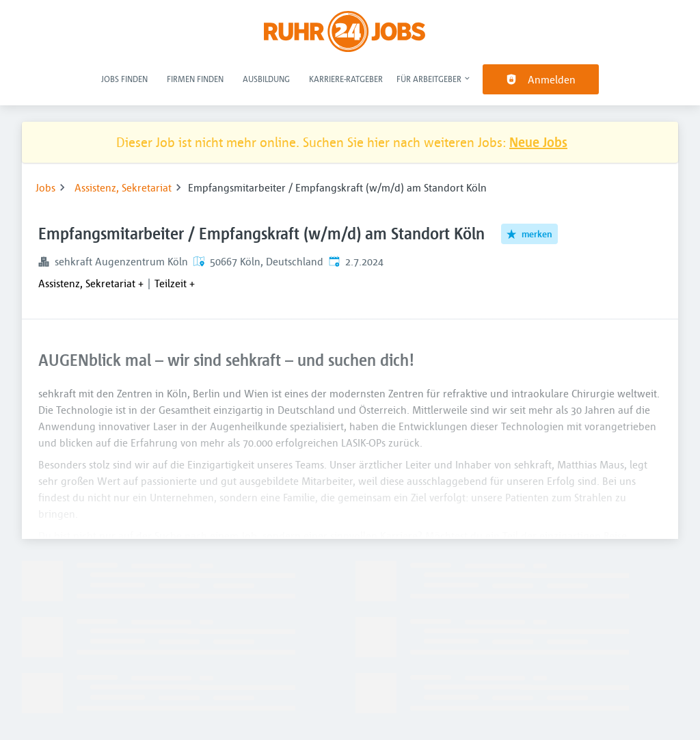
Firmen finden (195, 79)
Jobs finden (124, 79)
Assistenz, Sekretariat (123, 187)
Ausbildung (266, 79)
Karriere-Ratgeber (346, 79)
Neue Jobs (538, 142)
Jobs (45, 187)
